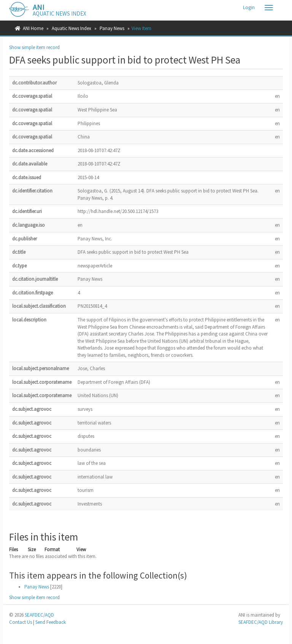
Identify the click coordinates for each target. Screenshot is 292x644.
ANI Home (33, 28)
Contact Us (21, 622)
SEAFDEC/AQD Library (261, 622)
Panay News (112, 28)
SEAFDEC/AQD (39, 615)
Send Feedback (51, 622)
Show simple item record (34, 47)
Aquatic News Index (71, 28)
